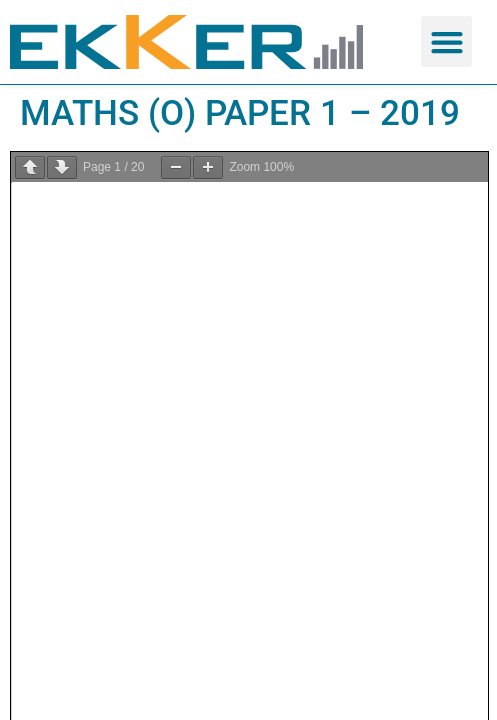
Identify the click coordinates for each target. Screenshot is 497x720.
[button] (446, 41)
